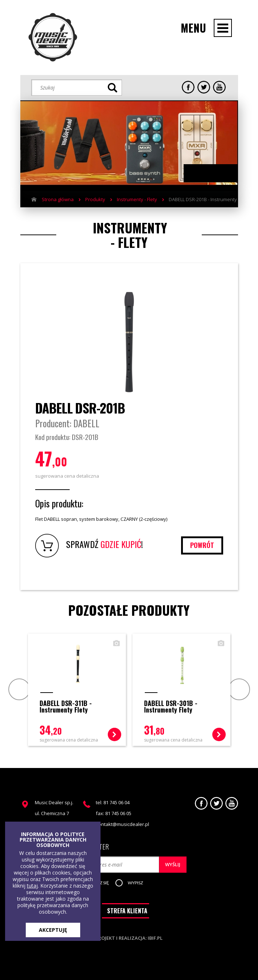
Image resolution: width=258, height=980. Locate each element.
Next (218, 173)
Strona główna (58, 199)
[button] (135, 883)
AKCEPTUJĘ (53, 930)
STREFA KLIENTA (127, 911)
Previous (204, 173)
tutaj (32, 886)
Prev (18, 689)
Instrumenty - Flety (137, 199)
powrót (202, 545)
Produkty (95, 199)
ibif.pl (155, 938)
